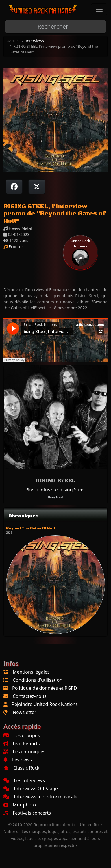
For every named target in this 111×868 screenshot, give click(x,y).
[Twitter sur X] (37, 187)
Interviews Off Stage (31, 789)
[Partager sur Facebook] (14, 187)
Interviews (35, 41)
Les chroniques (24, 752)
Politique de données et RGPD (45, 688)
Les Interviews (24, 780)
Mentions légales (31, 672)
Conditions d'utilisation (38, 680)
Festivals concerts (27, 813)
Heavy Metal (55, 497)
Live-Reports (22, 744)
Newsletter (24, 712)
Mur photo (20, 805)
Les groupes (22, 735)
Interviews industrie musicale (40, 797)
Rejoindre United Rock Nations (45, 704)
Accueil (13, 41)
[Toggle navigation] (99, 9)
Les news (18, 760)
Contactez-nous (30, 696)
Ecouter (13, 247)
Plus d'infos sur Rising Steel (55, 490)
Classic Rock (21, 768)
